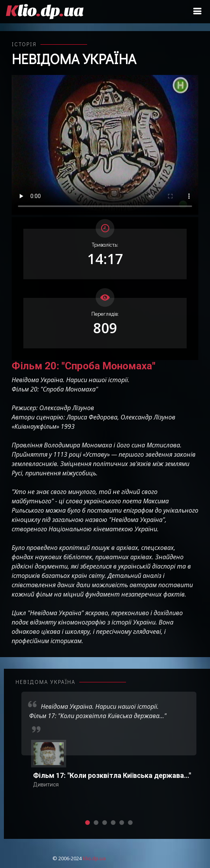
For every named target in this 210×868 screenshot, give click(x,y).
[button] (87, 823)
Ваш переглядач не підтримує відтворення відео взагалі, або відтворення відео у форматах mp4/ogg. (105, 145)
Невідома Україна (74, 59)
